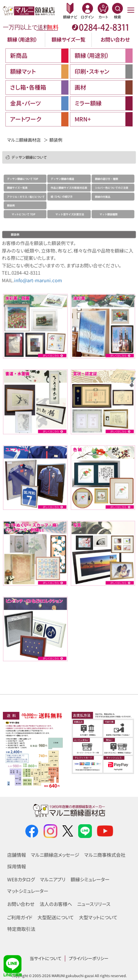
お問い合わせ (115, 39)
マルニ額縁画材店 (24, 140)
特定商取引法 (21, 929)
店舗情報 (17, 855)
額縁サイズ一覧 (68, 39)
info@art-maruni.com (38, 280)
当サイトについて (45, 958)
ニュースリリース (94, 904)
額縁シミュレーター (90, 879)
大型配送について (56, 917)
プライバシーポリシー (89, 958)
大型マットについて (98, 917)
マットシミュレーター (28, 891)
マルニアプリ (53, 879)
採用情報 (17, 866)
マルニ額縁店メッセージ (55, 855)
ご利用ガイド (20, 917)
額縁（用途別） (22, 39)
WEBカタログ (21, 879)
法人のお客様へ (56, 904)
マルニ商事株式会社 (105, 855)
